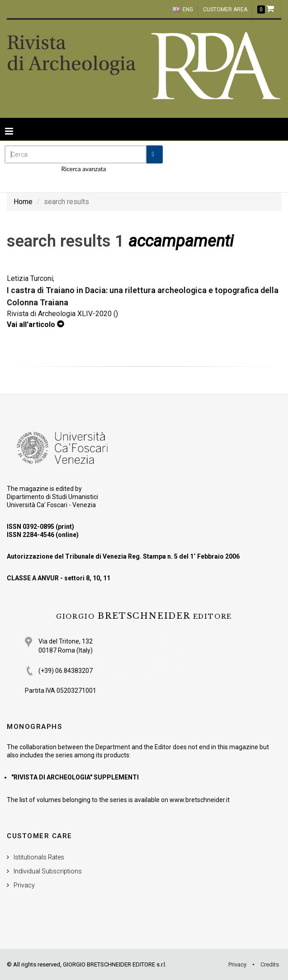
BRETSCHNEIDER (144, 616)
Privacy (24, 885)
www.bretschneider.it (200, 800)
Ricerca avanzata (84, 169)
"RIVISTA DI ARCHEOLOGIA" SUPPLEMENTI (75, 777)
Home (23, 202)
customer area (225, 9)
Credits (270, 964)
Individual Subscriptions (48, 871)
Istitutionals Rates (39, 857)
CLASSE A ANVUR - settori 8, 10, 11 (59, 578)
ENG (183, 9)
